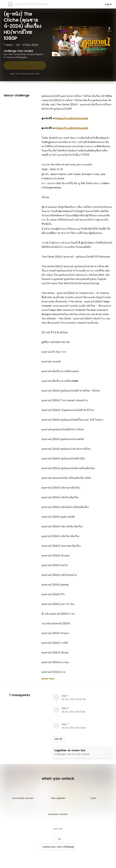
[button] (58, 839)
